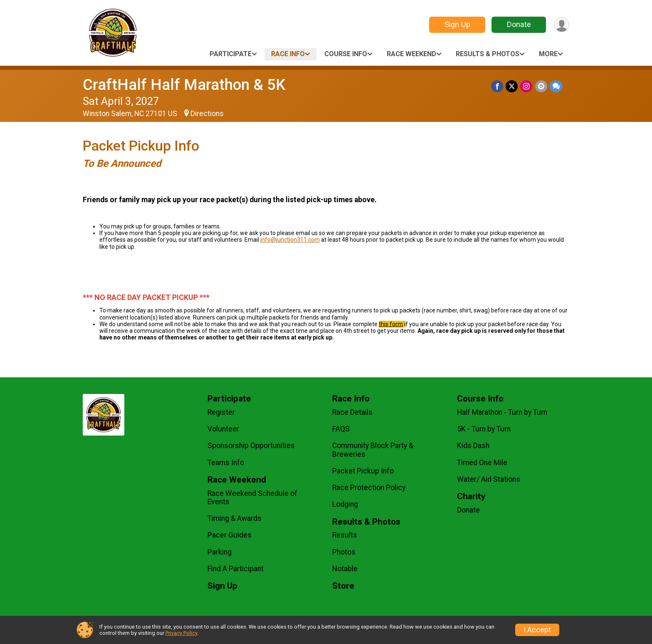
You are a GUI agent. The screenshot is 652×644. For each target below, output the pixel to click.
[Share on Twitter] (512, 86)
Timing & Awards (235, 518)
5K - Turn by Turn (484, 429)
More (548, 54)
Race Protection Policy (369, 488)
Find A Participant (236, 569)
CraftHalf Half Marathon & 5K (184, 85)
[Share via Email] (541, 86)
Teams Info (226, 463)
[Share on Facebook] (498, 86)
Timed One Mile (482, 463)
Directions (207, 114)
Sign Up (457, 24)
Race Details (352, 412)
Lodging (345, 504)
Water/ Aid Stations (489, 479)
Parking (220, 552)
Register (221, 412)
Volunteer (223, 429)
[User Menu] (562, 25)
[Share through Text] (556, 86)
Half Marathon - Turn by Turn (502, 412)
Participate (231, 54)
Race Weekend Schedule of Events (252, 498)
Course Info (346, 54)
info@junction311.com (290, 240)
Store (343, 586)
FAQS (341, 429)
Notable (345, 569)
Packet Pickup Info (363, 471)
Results (345, 535)
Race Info (288, 54)
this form (391, 324)
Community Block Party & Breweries (373, 450)
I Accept (537, 630)
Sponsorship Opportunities (251, 446)
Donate (519, 24)
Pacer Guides (230, 535)
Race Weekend (411, 54)
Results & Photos (488, 54)
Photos (344, 552)
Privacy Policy (181, 633)
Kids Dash (473, 446)
